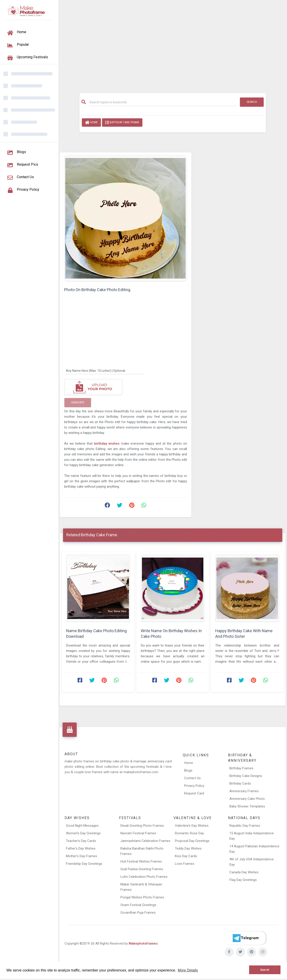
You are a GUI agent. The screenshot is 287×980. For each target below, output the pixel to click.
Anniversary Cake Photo (247, 799)
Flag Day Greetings (243, 880)
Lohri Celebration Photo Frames (144, 877)
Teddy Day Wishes (188, 848)
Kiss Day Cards (186, 856)
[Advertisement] (173, 44)
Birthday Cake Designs (246, 776)
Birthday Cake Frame (122, 123)
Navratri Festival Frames (138, 833)
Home (91, 123)
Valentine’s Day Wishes (192, 826)
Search (252, 102)
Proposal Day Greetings (192, 841)
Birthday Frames (241, 768)
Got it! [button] (265, 970)
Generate (78, 402)
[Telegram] (245, 938)
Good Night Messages (82, 826)
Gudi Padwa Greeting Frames (142, 869)
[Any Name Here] (105, 370)
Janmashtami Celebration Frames (145, 841)
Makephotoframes (143, 943)
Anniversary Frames (244, 791)
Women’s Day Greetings (83, 833)
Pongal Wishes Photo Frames (142, 897)
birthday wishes (108, 443)
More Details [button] (188, 970)
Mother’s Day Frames (82, 856)
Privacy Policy (194, 786)
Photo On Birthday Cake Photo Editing (97, 290)
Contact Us (192, 778)
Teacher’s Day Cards (81, 841)
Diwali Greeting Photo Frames (142, 826)
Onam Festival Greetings (138, 905)
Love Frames (185, 864)
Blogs (188, 770)
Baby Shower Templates (247, 806)
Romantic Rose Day (189, 833)
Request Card (194, 793)
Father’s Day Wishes (81, 848)
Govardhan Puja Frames (138, 913)
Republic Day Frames (245, 826)
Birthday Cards (240, 783)
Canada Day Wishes (244, 872)
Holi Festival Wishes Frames (141, 861)
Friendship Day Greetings (84, 864)
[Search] (163, 102)
